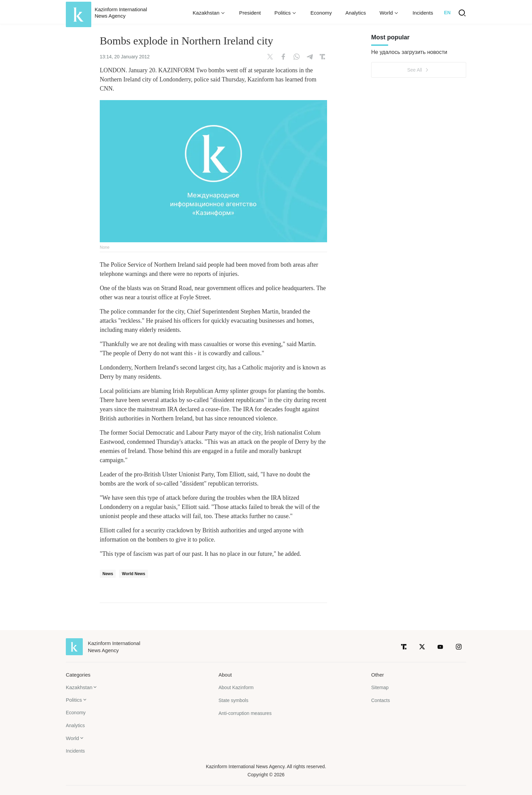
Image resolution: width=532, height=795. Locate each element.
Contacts (381, 700)
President (250, 13)
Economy (321, 13)
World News (133, 574)
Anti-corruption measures (245, 713)
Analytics (356, 13)
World (72, 738)
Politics (74, 700)
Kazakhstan (79, 687)
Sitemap (380, 687)
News (108, 574)
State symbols (233, 700)
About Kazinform (236, 687)
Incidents (423, 13)
